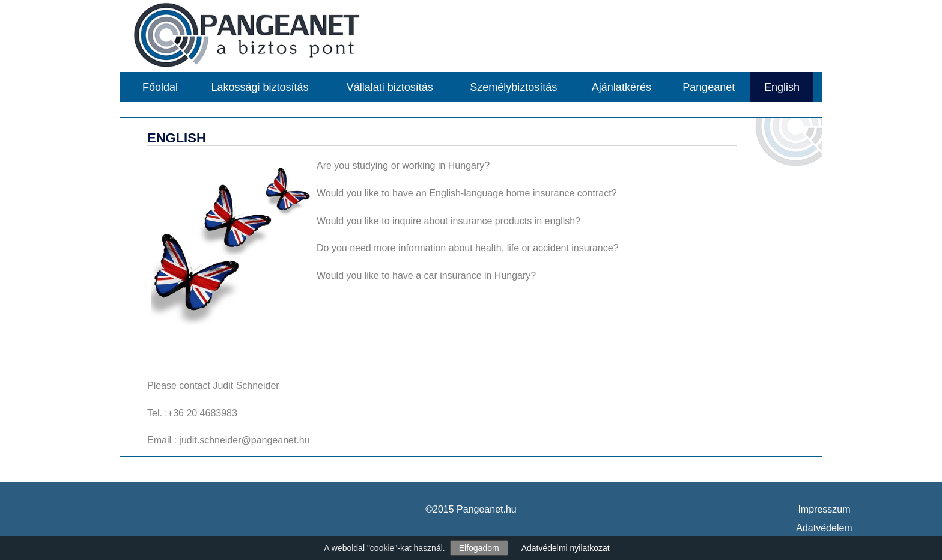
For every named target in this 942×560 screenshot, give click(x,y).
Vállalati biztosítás (390, 87)
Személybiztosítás (513, 87)
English (782, 87)
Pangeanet (709, 87)
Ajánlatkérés (621, 87)
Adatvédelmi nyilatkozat (566, 548)
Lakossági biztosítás (260, 87)
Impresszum (824, 509)
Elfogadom (479, 548)
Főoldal (160, 87)
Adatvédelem (824, 528)
